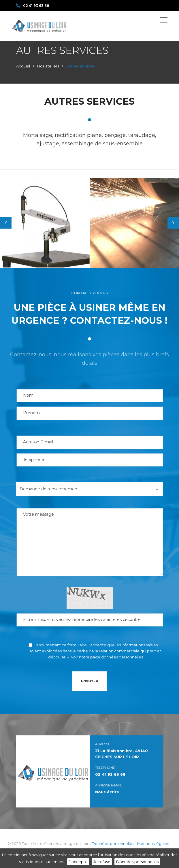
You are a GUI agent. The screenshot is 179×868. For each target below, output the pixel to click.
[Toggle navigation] (164, 20)
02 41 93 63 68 (33, 6)
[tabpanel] (45, 223)
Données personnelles (113, 843)
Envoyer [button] (89, 681)
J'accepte (78, 862)
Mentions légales (153, 843)
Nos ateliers (48, 66)
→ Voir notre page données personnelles (105, 657)
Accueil (23, 66)
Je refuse (102, 862)
